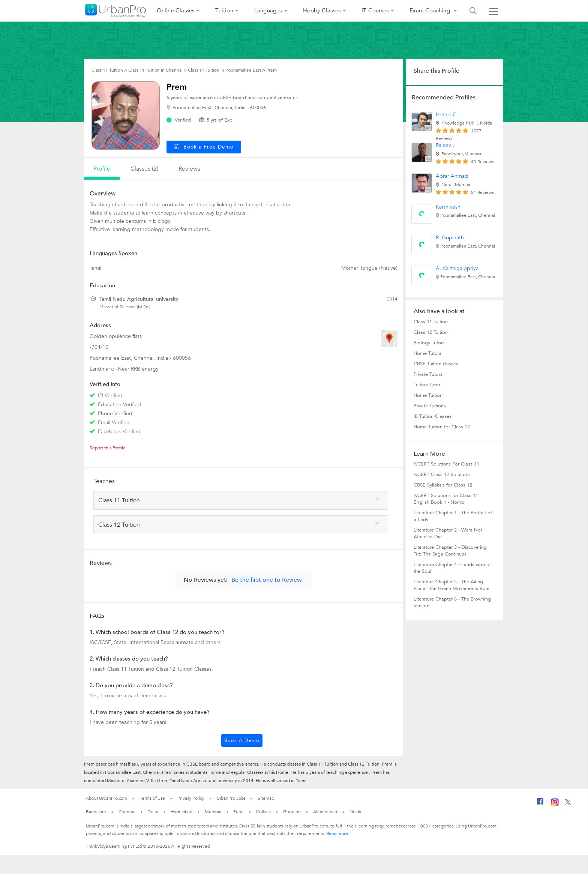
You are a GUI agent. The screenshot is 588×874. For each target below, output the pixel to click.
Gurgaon (292, 812)
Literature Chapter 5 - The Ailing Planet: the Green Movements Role (451, 585)
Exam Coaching (430, 11)
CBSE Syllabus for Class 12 (443, 485)
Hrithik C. (447, 115)
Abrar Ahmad (452, 176)
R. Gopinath (450, 238)
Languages (268, 11)
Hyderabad (181, 812)
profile (102, 169)
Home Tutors (427, 353)
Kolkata (263, 812)
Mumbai (213, 812)
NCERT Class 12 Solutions (442, 475)
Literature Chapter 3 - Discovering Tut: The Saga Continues (450, 551)
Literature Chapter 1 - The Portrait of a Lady (453, 516)
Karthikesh (448, 207)
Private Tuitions (430, 406)
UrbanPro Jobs (231, 798)
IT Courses (375, 11)
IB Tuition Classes (433, 416)
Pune (238, 812)
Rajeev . (445, 145)
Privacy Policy (191, 798)
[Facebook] (540, 804)
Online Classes (176, 11)
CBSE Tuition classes (436, 364)
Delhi (153, 812)
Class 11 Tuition (431, 322)
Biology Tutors (429, 343)
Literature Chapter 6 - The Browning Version (452, 602)
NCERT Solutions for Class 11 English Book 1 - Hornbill (446, 499)
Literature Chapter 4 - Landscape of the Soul (452, 568)
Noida (355, 812)
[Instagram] (555, 805)
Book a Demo (242, 740)
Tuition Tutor (427, 385)
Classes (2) (144, 169)
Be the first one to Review (266, 580)
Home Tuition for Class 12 (442, 427)
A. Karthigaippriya (457, 268)
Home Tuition (428, 395)
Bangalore (96, 812)
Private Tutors (428, 374)
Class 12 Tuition (431, 332)
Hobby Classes (322, 11)
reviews (189, 169)
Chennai (127, 812)
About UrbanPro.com (106, 798)
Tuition (224, 11)
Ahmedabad (325, 812)
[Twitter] (568, 804)
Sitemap (266, 798)
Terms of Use (152, 798)
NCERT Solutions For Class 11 (446, 464)
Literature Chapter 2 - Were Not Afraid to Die (448, 533)
